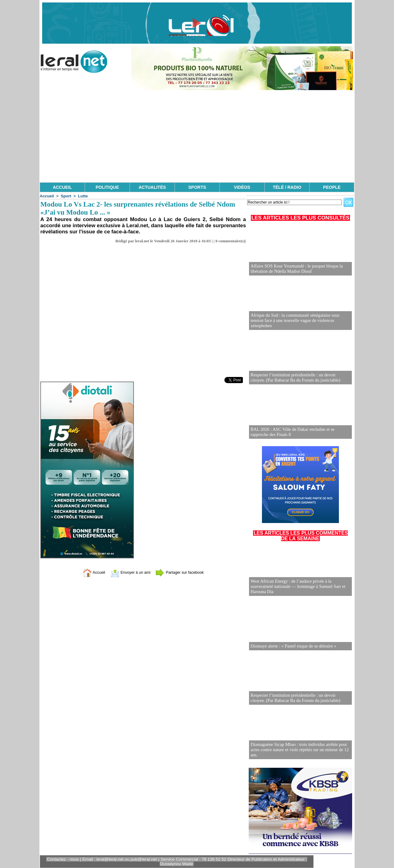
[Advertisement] (197, 136)
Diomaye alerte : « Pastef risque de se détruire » (292, 646)
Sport (66, 196)
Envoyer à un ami (128, 572)
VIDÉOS (242, 187)
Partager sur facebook (184, 572)
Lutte (83, 196)
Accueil (47, 196)
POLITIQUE (107, 187)
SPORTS (197, 187)
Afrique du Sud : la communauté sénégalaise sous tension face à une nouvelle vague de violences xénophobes (300, 323)
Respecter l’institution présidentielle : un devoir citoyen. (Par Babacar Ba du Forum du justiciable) (299, 378)
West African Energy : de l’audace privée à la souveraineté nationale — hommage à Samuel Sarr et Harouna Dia (296, 587)
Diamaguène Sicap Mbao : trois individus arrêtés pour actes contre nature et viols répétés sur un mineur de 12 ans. (298, 750)
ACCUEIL (62, 187)
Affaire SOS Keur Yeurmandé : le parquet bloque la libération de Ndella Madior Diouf (295, 269)
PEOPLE (332, 187)
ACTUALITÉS (152, 187)
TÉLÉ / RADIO (287, 187)
